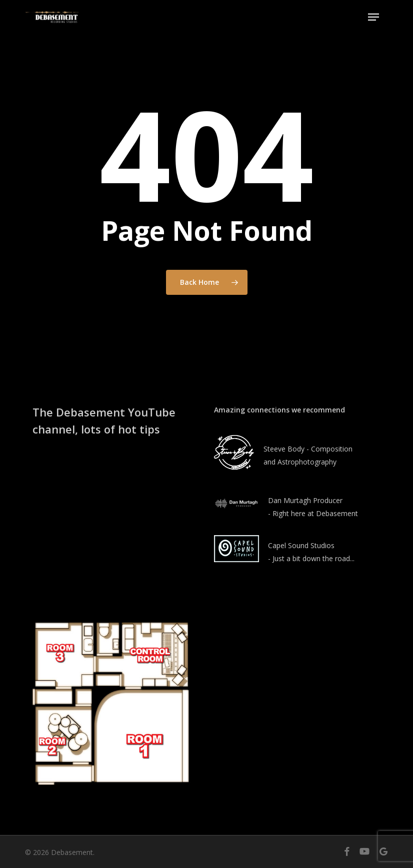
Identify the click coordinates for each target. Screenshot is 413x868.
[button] (373, 17)
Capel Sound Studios (301, 545)
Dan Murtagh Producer (305, 500)
